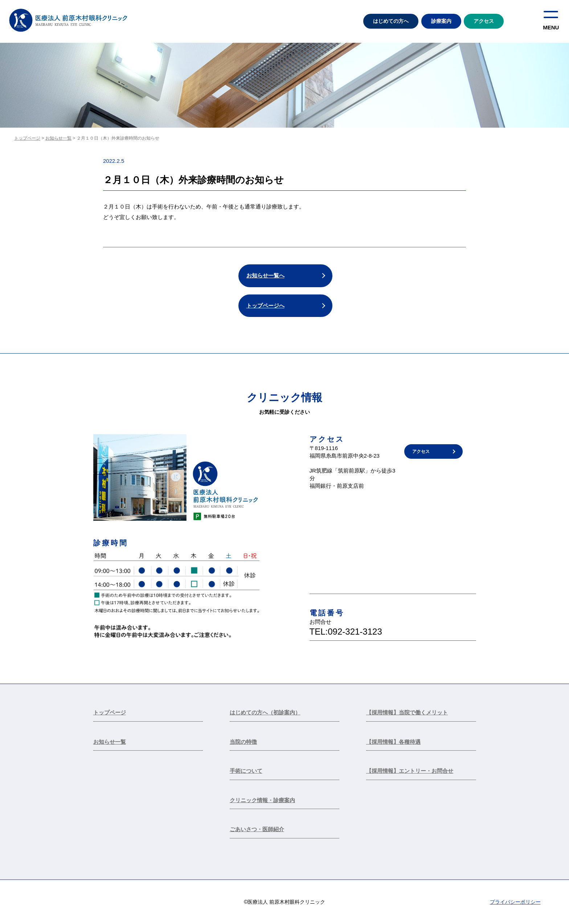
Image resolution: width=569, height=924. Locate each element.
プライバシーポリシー (515, 902)
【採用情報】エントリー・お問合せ (410, 771)
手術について (246, 771)
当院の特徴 (243, 742)
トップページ (27, 138)
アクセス (484, 21)
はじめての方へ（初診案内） (265, 712)
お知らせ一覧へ (265, 275)
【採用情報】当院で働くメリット (407, 712)
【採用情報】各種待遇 (393, 742)
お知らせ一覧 (58, 138)
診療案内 (441, 21)
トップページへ (265, 306)
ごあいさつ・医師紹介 (257, 829)
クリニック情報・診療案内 (262, 800)
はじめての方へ (391, 21)
